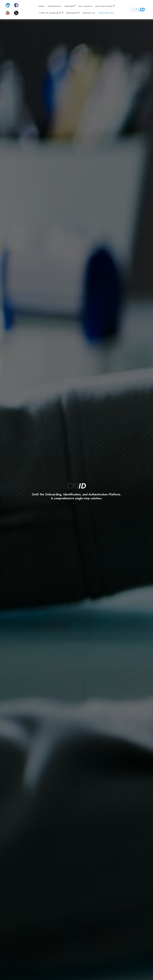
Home (41, 6)
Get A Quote (85, 6)
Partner (70, 6)
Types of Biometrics (51, 13)
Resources (73, 13)
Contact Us (89, 13)
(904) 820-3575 (106, 13)
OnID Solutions (105, 6)
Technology (55, 6)
